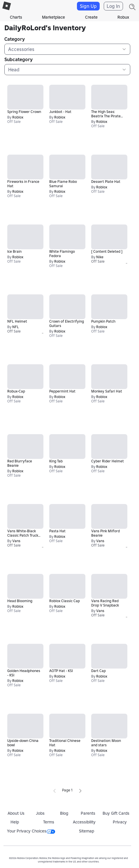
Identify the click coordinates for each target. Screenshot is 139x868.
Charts (16, 17)
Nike (100, 257)
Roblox (18, 117)
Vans (16, 541)
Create (91, 17)
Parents (88, 813)
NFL (16, 327)
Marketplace (53, 17)
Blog (64, 813)
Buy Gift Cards (116, 813)
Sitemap (87, 831)
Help (15, 822)
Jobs (40, 813)
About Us (16, 813)
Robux (123, 17)
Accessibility (84, 822)
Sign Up (88, 6)
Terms (49, 822)
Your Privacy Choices (31, 831)
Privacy (120, 822)
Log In (113, 6)
